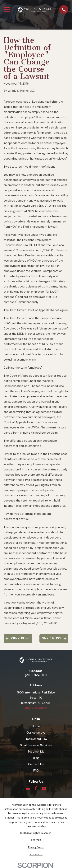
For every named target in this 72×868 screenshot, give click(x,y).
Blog (36, 758)
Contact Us (36, 764)
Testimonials (36, 752)
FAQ (36, 771)
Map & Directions (36, 708)
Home (36, 726)
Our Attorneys (36, 733)
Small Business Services (36, 745)
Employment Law (36, 739)
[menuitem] (36, 840)
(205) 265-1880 (36, 675)
